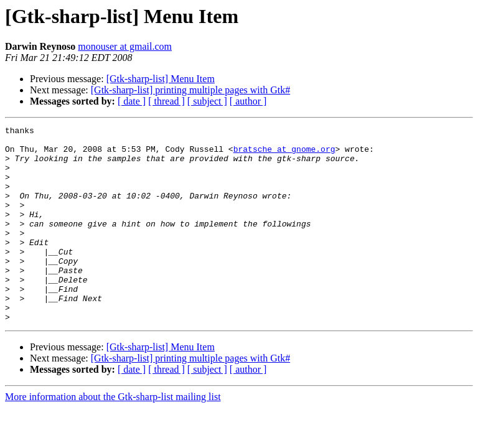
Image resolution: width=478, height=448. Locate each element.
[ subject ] (207, 101)
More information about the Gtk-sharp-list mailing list (113, 436)
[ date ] (132, 101)
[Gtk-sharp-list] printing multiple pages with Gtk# (190, 90)
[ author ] (248, 101)
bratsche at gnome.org (284, 154)
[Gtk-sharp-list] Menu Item (161, 79)
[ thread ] (166, 101)
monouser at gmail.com (125, 46)
